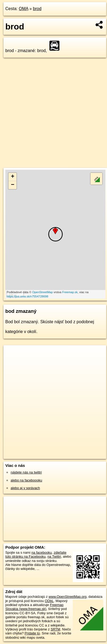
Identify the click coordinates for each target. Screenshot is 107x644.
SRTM (55, 629)
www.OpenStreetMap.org (68, 597)
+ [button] (13, 177)
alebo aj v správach (25, 488)
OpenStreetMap (42, 292)
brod (37, 9)
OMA (24, 9)
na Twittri (54, 556)
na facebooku (42, 553)
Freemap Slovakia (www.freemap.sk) (34, 607)
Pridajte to (32, 633)
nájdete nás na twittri (26, 472)
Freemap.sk (70, 292)
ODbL (49, 601)
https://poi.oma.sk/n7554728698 (27, 296)
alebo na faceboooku (26, 480)
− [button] (13, 185)
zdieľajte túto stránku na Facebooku (36, 555)
